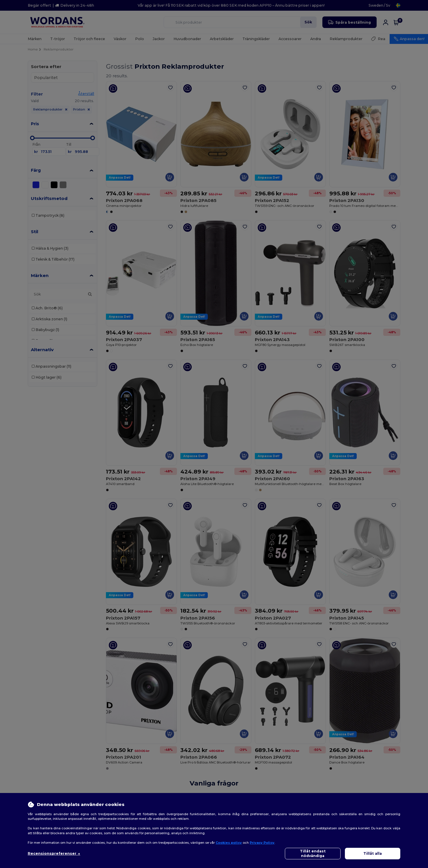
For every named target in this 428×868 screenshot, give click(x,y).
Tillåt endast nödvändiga (313, 853)
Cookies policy (229, 843)
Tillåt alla (373, 853)
